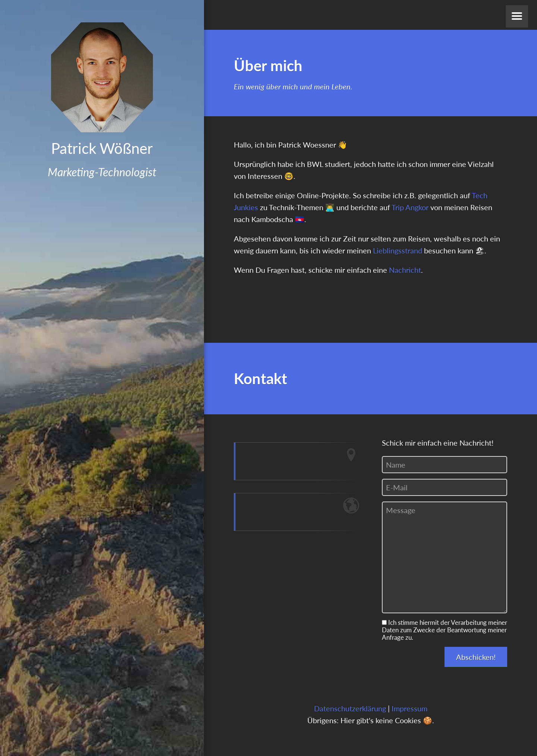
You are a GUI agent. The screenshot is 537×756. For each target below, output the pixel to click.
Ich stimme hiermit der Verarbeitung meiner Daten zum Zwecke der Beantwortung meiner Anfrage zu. (445, 630)
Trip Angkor (410, 207)
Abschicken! (476, 657)
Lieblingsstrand (398, 250)
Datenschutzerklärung (350, 708)
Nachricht (405, 270)
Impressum (409, 708)
